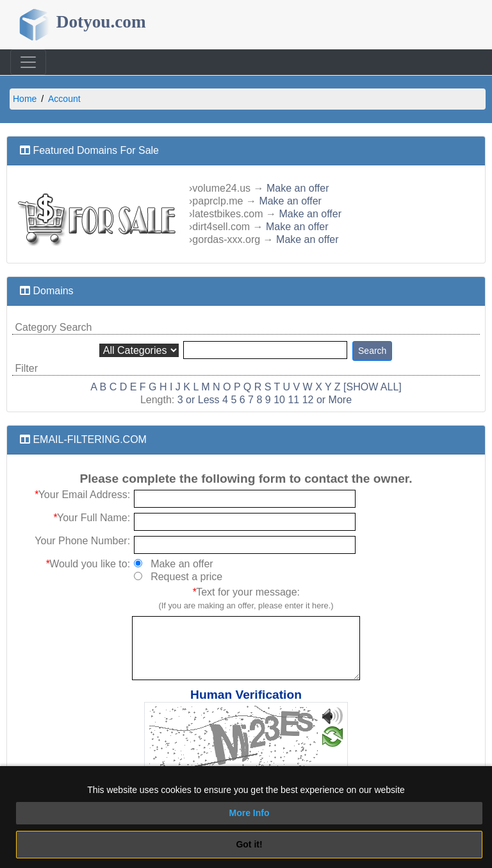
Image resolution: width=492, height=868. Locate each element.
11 (293, 400)
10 (279, 400)
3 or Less (199, 400)
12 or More (327, 400)
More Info (250, 813)
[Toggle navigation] (28, 62)
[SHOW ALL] (373, 387)
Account (64, 99)
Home (25, 99)
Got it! (249, 844)
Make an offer (298, 188)
